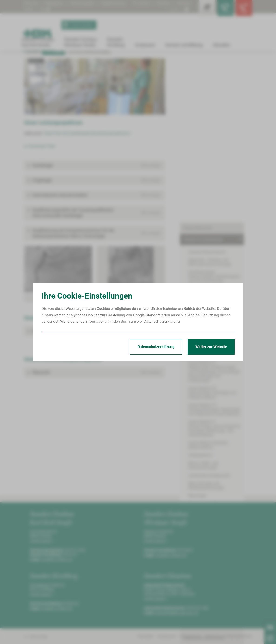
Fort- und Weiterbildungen (89, 102)
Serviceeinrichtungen (201, 465)
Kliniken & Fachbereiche (96, 61)
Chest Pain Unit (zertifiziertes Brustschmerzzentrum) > (88, 185)
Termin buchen (78, 25)
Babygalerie (56, 3)
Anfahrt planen (42, 592)
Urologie (195, 384)
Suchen (139, 3)
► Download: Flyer (40, 197)
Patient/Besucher (198, 82)
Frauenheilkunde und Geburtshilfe (216, 151)
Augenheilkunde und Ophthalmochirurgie (205, 141)
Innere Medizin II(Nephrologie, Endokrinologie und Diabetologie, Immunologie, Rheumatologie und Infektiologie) (216, 210)
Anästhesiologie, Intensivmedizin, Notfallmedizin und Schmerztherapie (218, 129)
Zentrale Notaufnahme (207, 106)
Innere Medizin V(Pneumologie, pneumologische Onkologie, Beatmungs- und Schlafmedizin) (214, 265)
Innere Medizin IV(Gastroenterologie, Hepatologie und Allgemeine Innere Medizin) (218, 246)
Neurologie (197, 328)
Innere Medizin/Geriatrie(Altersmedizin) (208, 282)
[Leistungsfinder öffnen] (201, 9)
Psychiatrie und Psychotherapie (214, 336)
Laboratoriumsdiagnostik (209, 308)
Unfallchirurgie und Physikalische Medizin (216, 374)
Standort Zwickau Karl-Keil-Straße (54, 61)
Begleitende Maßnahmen (204, 453)
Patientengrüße (85, 3)
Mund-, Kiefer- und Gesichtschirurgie (218, 300)
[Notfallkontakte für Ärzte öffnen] (222, 9)
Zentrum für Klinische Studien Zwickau (215, 430)
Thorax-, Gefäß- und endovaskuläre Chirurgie (217, 362)
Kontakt (33, 102)
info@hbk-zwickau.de (57, 611)
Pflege (189, 442)
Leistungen (108, 64)
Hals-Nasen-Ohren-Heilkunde (212, 159)
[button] (95, 217)
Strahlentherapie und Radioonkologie (219, 352)
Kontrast (183, 3)
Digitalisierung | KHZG (42, 9)
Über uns (31, 3)
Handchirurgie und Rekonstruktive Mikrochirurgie (216, 169)
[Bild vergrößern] (95, 138)
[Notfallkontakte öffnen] (243, 9)
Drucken (162, 3)
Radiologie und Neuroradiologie (214, 344)
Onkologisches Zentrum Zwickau (210, 396)
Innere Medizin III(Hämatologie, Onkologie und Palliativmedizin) (212, 229)
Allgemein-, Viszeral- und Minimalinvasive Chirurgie (210, 116)
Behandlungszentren (200, 407)
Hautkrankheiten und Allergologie (216, 179)
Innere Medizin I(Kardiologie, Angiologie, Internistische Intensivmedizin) (80, 63)
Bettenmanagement (200, 419)
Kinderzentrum (200, 292)
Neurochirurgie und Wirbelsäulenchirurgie (206, 318)
